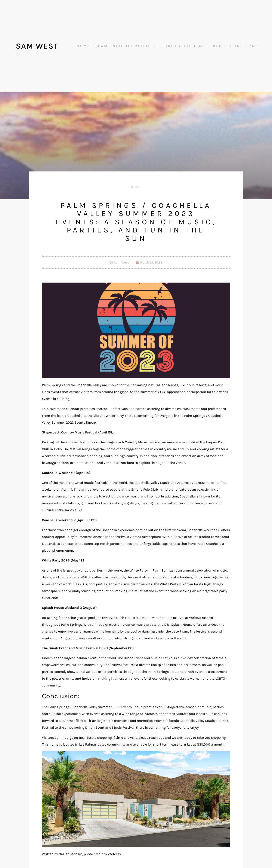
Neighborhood (135, 46)
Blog (219, 46)
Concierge (244, 46)
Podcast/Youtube (185, 46)
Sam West (37, 46)
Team (102, 46)
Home (84, 46)
